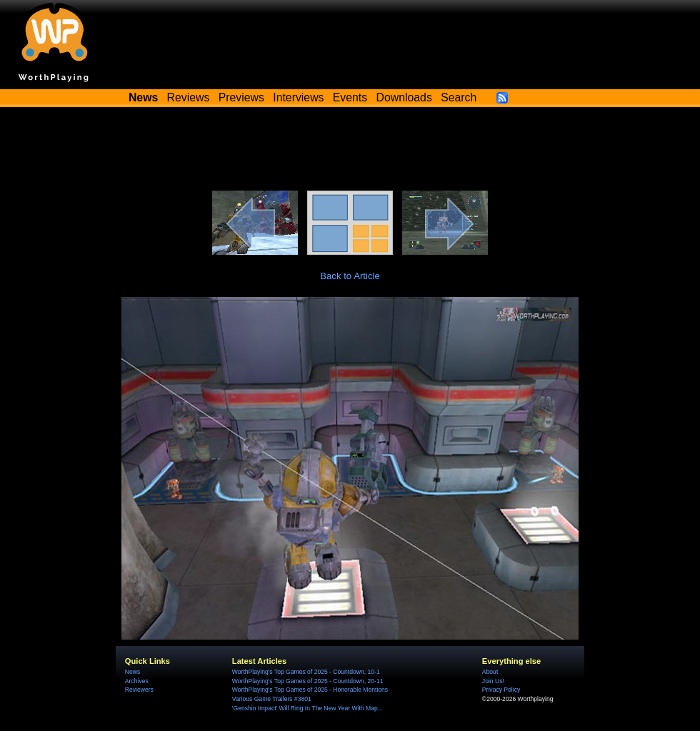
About (490, 672)
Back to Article (350, 276)
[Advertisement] (350, 151)
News (132, 672)
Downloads (404, 97)
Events (350, 97)
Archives (137, 681)
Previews (241, 97)
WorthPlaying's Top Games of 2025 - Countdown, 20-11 (308, 681)
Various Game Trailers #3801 (272, 699)
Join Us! (493, 681)
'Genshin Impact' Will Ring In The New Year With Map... (307, 708)
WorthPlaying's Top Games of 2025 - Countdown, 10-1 (306, 672)
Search (459, 97)
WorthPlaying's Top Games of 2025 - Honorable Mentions (310, 690)
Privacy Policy (501, 690)
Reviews (189, 97)
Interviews (298, 97)
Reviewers (139, 690)
